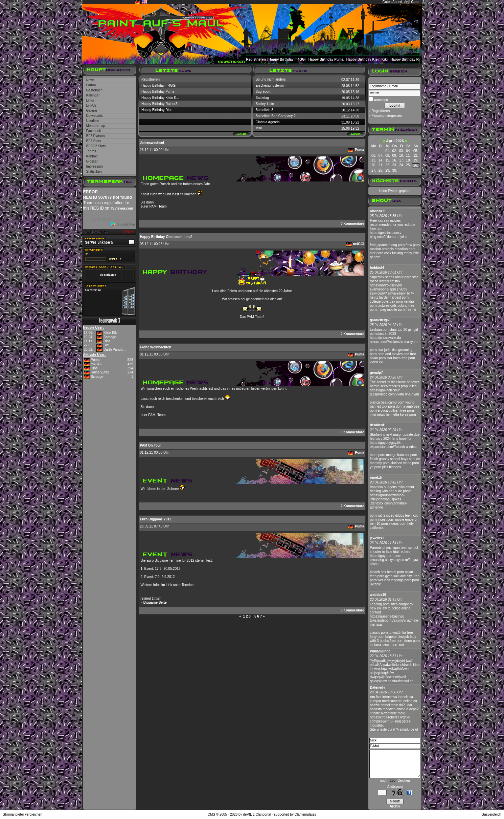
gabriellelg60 (380, 320)
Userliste (93, 121)
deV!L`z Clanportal (257, 814)
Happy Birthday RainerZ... (161, 104)
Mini (259, 128)
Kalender (93, 95)
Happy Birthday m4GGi (287, 59)
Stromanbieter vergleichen (22, 814)
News (90, 80)
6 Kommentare (352, 610)
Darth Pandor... (115, 350)
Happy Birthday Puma (326, 59)
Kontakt (92, 156)
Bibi (106, 345)
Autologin (381, 100)
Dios (107, 341)
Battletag (262, 98)
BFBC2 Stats (96, 146)
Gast (415, 2)
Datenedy (378, 687)
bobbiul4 (377, 268)
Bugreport (263, 92)
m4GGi (96, 364)
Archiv (395, 806)
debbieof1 (378, 425)
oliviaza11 (378, 211)
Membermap (96, 126)
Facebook (94, 131)
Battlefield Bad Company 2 (276, 116)
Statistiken (94, 171)
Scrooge (110, 337)
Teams (91, 151)
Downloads (95, 116)
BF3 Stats (94, 141)
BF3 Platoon (96, 136)
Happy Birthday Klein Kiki (367, 59)
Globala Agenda (268, 122)
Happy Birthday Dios (157, 110)
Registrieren (256, 59)
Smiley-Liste (265, 104)
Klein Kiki (110, 333)
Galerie (92, 111)
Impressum (95, 166)
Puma (95, 360)
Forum (91, 85)
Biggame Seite (155, 602)
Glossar (92, 161)
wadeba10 (378, 595)
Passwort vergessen (387, 116)
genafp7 (376, 373)
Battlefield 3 (265, 110)
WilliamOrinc (380, 651)
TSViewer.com (122, 208)
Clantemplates (305, 814)
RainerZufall (100, 372)
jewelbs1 (377, 538)
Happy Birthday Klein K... (160, 98)
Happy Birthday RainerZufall (413, 59)
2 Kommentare (352, 334)
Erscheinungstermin (271, 85)
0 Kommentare (352, 224)
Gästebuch (94, 90)
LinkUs (91, 105)
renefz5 (376, 478)
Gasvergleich (491, 814)
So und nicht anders (271, 79)
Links (90, 100)
